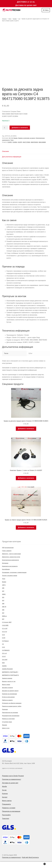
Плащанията (6, 804)
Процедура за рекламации (11, 811)
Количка (5, 794)
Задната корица (7, 678)
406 (3, 610)
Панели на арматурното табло (12, 706)
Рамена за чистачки (8, 719)
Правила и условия (9, 808)
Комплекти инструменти (10, 566)
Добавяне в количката (20, 128)
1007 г (4, 585)
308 (3, 604)
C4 (19, 19)
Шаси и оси (6, 728)
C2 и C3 (5, 632)
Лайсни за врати (7, 700)
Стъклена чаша (7, 722)
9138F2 (10, 142)
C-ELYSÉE (5, 625)
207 (3, 591)
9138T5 (20, 142)
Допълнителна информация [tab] (12, 157)
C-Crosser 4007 (7, 622)
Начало (4, 19)
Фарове (5, 725)
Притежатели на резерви (10, 713)
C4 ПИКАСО (6, 650)
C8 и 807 (5, 660)
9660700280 (34, 142)
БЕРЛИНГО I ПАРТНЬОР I (10, 672)
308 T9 (4, 607)
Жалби (4, 786)
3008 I (4, 594)
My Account (9, 865)
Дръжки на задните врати (10, 691)
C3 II (3, 635)
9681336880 (42, 142)
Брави (15, 19)
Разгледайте (6, 815)
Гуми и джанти (7, 551)
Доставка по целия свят (10, 783)
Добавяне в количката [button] (26, 429)
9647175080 (26, 142)
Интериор (5, 563)
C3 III (4, 638)
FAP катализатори (8, 548)
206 (3, 588)
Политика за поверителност (12, 779)
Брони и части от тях (9, 681)
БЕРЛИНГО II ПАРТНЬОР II (10, 675)
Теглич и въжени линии (10, 576)
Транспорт (6, 819)
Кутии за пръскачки (8, 697)
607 (3, 619)
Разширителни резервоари (11, 716)
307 (3, 601)
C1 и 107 (5, 628)
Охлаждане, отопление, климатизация (14, 572)
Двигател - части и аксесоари (11, 554)
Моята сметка (7, 801)
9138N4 (15, 142)
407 (3, 613)
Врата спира (6, 685)
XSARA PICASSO (7, 669)
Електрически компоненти (11, 560)
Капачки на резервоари (10, 694)
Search (26, 865)
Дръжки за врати (7, 688)
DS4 (3, 663)
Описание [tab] (6, 151)
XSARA (4, 666)
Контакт (5, 797)
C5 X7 (4, 656)
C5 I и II (4, 653)
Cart (40, 864)
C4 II (3, 647)
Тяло (10, 19)
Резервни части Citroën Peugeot (13, 776)
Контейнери (6, 569)
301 (3, 597)
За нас (4, 790)
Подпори (5, 709)
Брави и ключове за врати (27, 138)
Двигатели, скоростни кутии (11, 557)
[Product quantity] (5, 128)
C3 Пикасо (5, 641)
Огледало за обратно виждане (12, 703)
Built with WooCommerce (30, 857)
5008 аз (4, 616)
